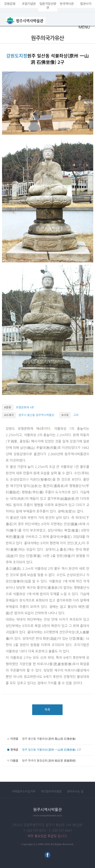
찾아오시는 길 (75, 792)
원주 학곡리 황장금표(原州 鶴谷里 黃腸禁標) (49, 761)
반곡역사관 (67, 4)
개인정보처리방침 (51, 792)
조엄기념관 (29, 4)
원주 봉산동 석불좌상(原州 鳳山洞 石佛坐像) (49, 739)
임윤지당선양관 (48, 6)
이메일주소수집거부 (24, 792)
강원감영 (10, 4)
